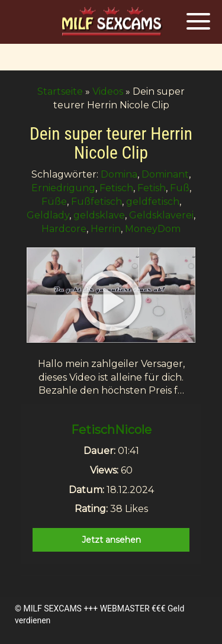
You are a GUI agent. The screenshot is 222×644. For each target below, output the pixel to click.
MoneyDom (153, 229)
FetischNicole (111, 430)
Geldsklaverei (161, 215)
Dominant (165, 174)
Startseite (60, 91)
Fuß (180, 188)
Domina (119, 174)
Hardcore (64, 229)
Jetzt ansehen (111, 540)
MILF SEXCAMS (52, 608)
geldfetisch (153, 202)
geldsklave (99, 215)
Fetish (152, 188)
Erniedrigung (63, 188)
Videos (108, 91)
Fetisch (116, 188)
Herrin (106, 229)
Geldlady (48, 215)
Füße (54, 202)
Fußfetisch (96, 202)
